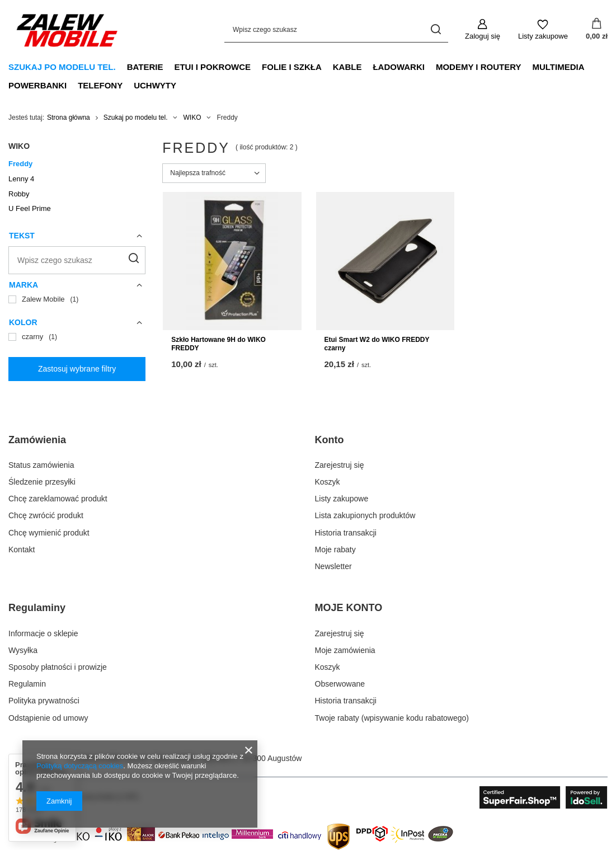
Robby (19, 194)
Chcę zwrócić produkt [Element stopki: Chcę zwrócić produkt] (46, 515)
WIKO (192, 118)
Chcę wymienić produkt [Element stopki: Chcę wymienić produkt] (49, 533)
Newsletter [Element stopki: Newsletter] (333, 566)
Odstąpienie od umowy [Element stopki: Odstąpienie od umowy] (48, 718)
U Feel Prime (30, 208)
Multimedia (558, 67)
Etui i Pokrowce (212, 67)
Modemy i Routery (479, 67)
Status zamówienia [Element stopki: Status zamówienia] (41, 465)
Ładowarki (399, 67)
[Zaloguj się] (483, 30)
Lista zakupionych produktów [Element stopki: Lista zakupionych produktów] (365, 515)
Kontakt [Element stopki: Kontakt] (22, 550)
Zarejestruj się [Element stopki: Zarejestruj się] (340, 465)
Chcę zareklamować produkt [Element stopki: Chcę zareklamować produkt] (58, 499)
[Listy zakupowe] (543, 30)
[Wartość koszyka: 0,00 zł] (597, 30)
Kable (347, 67)
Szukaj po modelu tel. (62, 67)
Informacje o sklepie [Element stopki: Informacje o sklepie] (43, 633)
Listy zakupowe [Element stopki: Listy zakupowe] (342, 499)
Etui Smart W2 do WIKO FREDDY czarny (377, 344)
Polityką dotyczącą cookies (80, 766)
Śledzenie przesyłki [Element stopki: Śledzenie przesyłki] (42, 482)
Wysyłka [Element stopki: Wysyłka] (23, 650)
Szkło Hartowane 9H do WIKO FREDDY (218, 344)
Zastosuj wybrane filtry (77, 369)
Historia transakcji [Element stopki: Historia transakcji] (346, 533)
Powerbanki (37, 85)
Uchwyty (155, 85)
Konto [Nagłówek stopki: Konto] (330, 440)
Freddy (20, 164)
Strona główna (69, 118)
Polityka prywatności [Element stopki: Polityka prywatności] (44, 701)
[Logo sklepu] (67, 30)
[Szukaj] (436, 29)
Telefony (100, 85)
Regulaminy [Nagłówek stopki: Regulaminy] (37, 608)
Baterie (145, 67)
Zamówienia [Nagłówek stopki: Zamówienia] (37, 440)
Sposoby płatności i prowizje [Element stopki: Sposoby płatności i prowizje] (58, 667)
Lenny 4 (21, 179)
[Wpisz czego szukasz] (336, 29)
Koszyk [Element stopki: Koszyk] (328, 482)
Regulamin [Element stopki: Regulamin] (27, 684)
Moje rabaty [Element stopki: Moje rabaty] (335, 550)
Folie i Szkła (292, 67)
